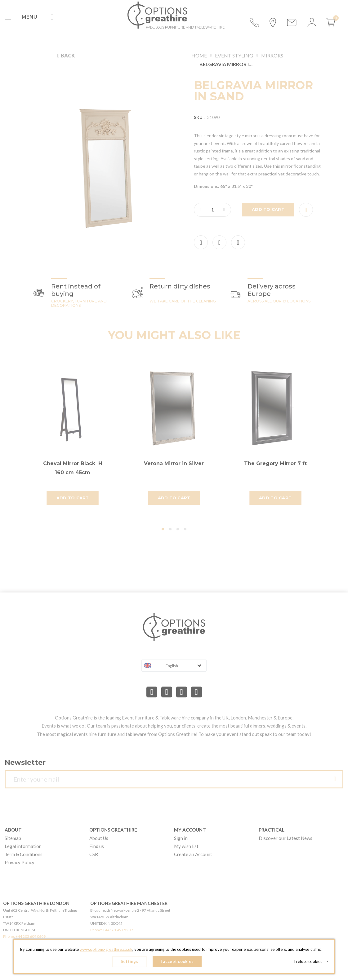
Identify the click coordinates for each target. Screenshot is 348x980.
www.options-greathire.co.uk (106, 949)
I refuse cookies (311, 961)
